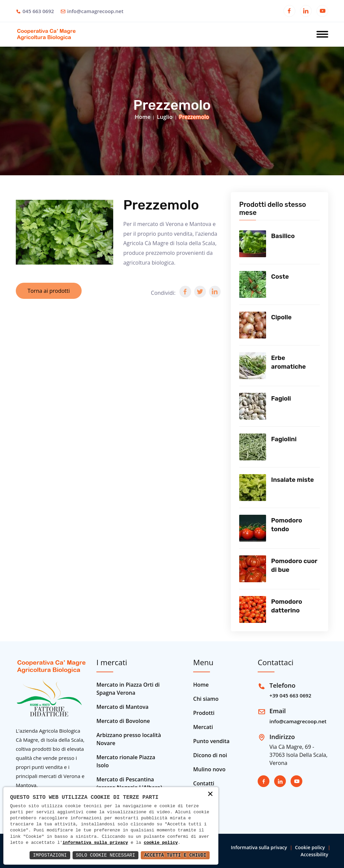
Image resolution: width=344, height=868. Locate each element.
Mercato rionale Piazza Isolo (126, 761)
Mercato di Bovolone (123, 721)
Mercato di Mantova (122, 707)
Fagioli (281, 399)
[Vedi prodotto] (253, 244)
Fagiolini (284, 439)
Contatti (204, 783)
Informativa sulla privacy (259, 847)
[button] (185, 292)
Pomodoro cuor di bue (294, 565)
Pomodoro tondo (287, 525)
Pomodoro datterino (287, 606)
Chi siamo (206, 699)
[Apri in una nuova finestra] (289, 12)
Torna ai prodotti (49, 291)
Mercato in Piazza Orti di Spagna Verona (128, 689)
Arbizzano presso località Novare (129, 739)
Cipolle (281, 317)
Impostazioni (50, 855)
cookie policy (161, 843)
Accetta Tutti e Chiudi (175, 855)
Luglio (165, 117)
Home (143, 117)
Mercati (203, 727)
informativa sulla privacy (95, 843)
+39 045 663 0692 (290, 695)
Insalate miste (292, 480)
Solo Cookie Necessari (105, 855)
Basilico (283, 236)
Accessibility (314, 854)
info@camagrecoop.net (95, 11)
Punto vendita (211, 741)
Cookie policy (310, 847)
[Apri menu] (322, 35)
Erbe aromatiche (288, 362)
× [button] (210, 795)
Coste (280, 277)
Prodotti (204, 713)
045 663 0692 (38, 11)
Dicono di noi (210, 755)
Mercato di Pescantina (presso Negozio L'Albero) (129, 783)
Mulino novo (209, 769)
